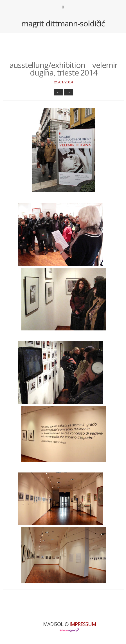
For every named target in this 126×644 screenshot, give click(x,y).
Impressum (83, 624)
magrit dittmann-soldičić (63, 23)
